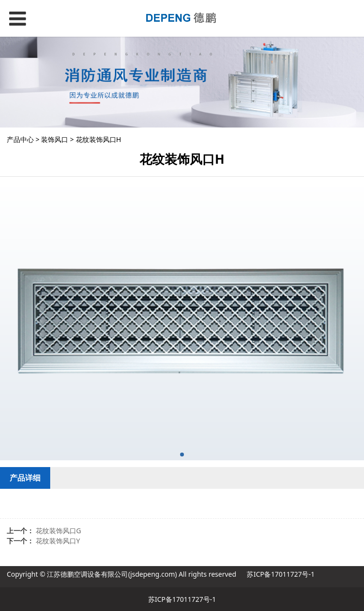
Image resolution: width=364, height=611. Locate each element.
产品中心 (20, 139)
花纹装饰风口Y (58, 541)
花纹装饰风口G (58, 531)
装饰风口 (55, 139)
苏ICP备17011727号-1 (281, 574)
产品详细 (25, 478)
